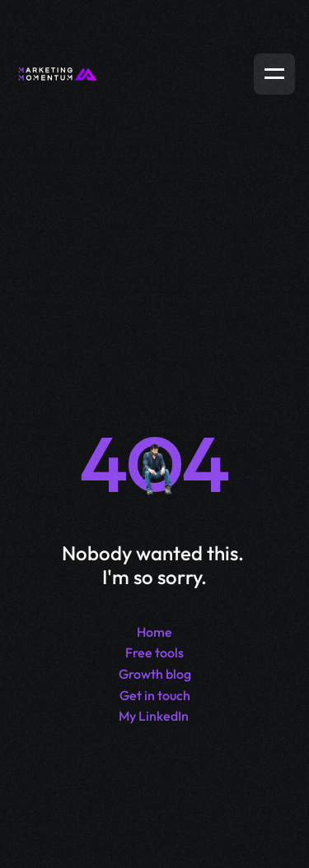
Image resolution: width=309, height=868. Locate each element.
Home (154, 632)
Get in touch (155, 695)
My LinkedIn (154, 716)
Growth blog (155, 674)
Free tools (154, 652)
